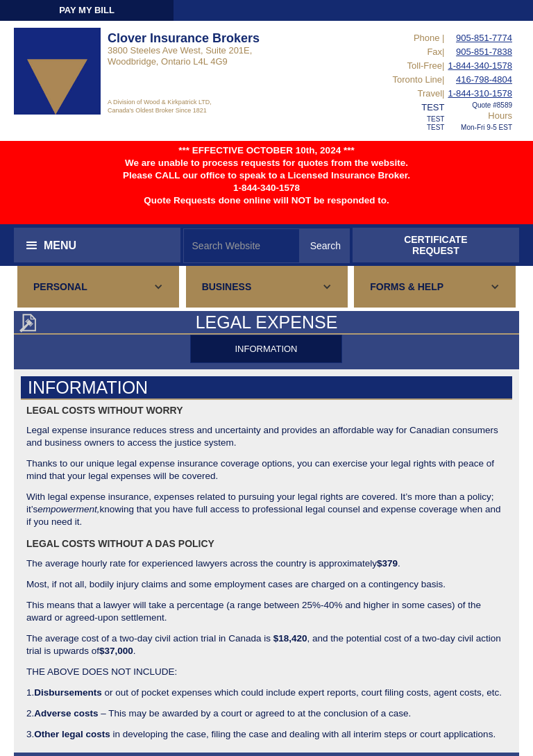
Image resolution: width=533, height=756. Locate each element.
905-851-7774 (484, 38)
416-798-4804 (484, 79)
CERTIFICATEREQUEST (436, 245)
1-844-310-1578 (480, 93)
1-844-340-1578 (480, 66)
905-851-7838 (484, 52)
